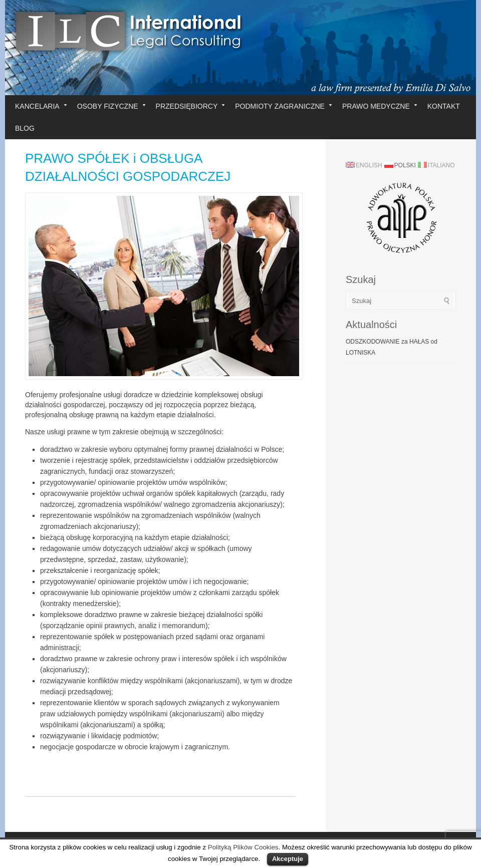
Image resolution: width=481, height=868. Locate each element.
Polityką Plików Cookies (243, 847)
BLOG (25, 128)
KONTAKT (444, 106)
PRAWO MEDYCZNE (380, 106)
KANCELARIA (41, 106)
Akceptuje (288, 859)
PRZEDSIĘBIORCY (191, 106)
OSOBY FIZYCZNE (111, 106)
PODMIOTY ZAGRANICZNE (284, 106)
